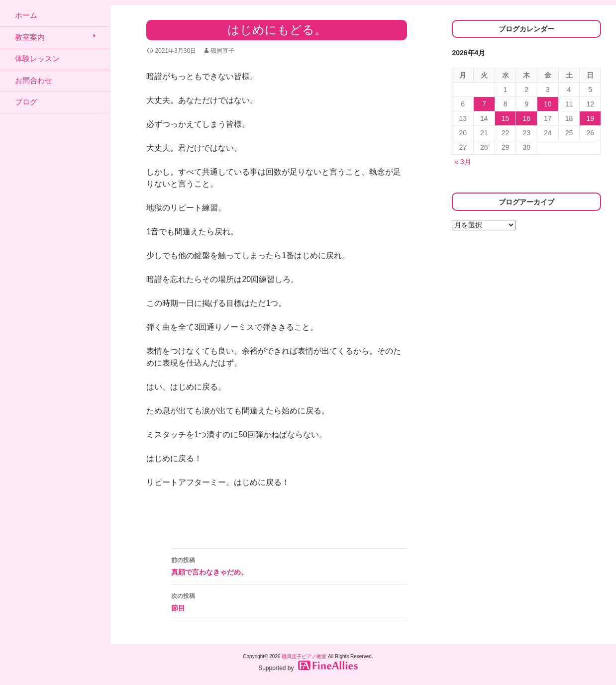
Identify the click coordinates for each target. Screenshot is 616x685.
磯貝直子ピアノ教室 (304, 656)
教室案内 (30, 37)
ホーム (26, 15)
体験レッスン (37, 58)
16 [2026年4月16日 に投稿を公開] (526, 118)
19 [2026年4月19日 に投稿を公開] (590, 118)
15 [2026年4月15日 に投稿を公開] (506, 118)
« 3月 (462, 162)
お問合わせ (34, 80)
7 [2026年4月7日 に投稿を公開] (484, 104)
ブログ (26, 102)
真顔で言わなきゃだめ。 (289, 565)
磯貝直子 (222, 51)
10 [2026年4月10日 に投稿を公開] (548, 104)
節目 (289, 601)
